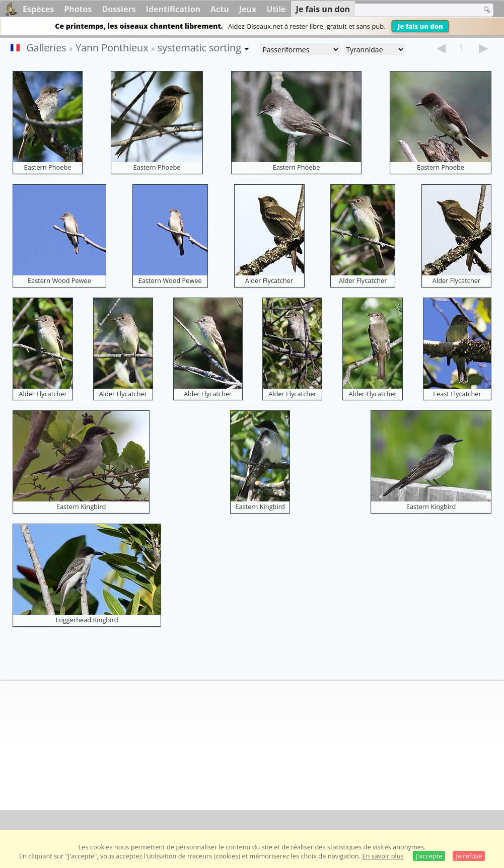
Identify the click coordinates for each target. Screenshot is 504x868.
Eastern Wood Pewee (59, 280)
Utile (276, 9)
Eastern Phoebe (48, 167)
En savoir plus (383, 856)
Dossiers (119, 9)
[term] (410, 10)
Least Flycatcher (457, 394)
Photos (78, 9)
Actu (220, 9)
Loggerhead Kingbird (87, 620)
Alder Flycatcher (269, 280)
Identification (173, 9)
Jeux (248, 9)
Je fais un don (420, 26)
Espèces (38, 9)
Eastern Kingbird (81, 507)
